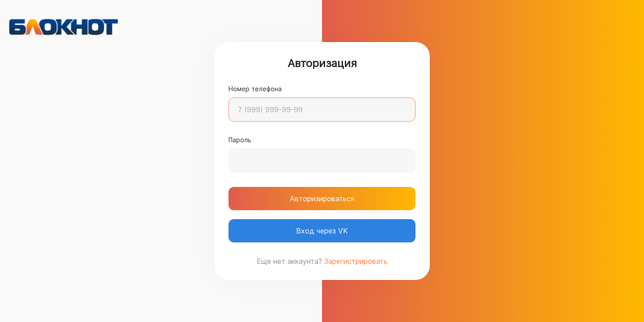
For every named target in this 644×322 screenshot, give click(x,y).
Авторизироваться (322, 199)
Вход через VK (322, 231)
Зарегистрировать (356, 261)
